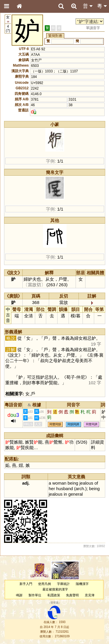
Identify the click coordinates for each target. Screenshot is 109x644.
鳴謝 (19, 595)
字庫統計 (63, 584)
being (73, 483)
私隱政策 (54, 595)
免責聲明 (72, 595)
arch (80, 489)
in (65, 494)
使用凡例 (44, 584)
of (96, 483)
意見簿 (90, 595)
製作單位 (35, 595)
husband (64, 489)
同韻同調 (73, 425)
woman (59, 483)
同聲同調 (92, 425)
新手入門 (26, 584)
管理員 (54, 603)
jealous (86, 483)
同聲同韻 (55, 425)
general (76, 494)
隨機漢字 (82, 584)
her (52, 489)
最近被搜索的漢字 (55, 589)
